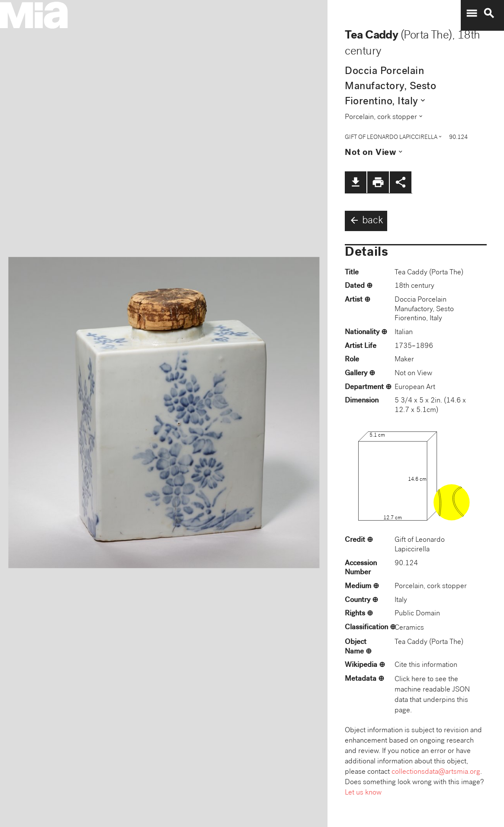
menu (472, 13)
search (489, 13)
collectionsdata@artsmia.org (436, 772)
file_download (356, 182)
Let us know (363, 793)
